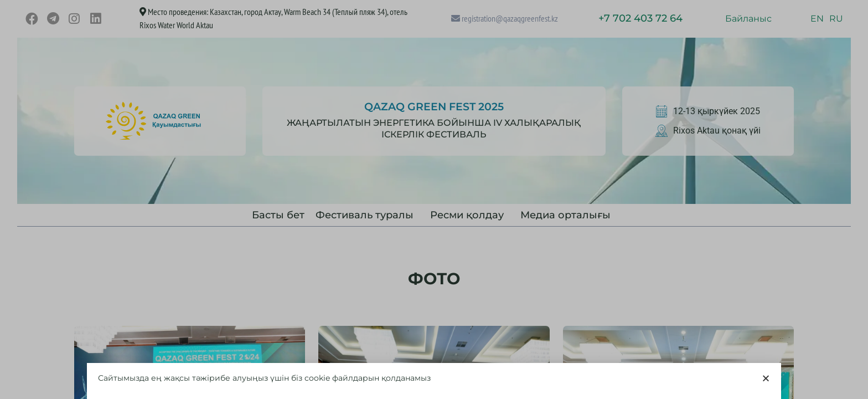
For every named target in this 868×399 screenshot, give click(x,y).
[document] (434, 199)
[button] (766, 379)
